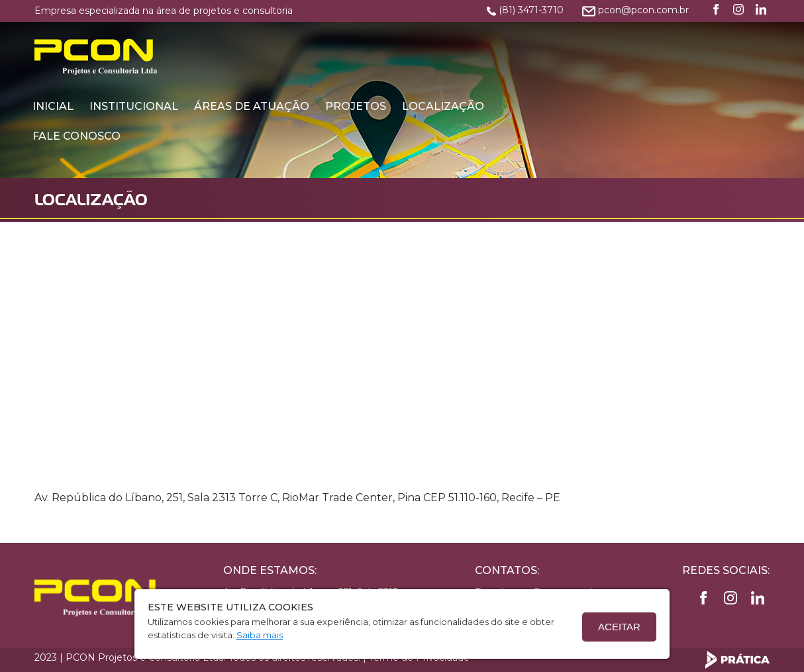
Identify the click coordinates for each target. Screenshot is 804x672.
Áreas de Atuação (440, 42)
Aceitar (619, 627)
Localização (632, 42)
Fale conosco (265, 72)
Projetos (544, 42)
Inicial (242, 42)
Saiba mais (260, 635)
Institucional (323, 42)
